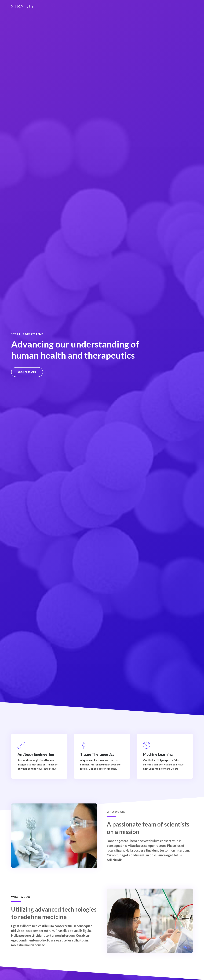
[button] (27, 372)
